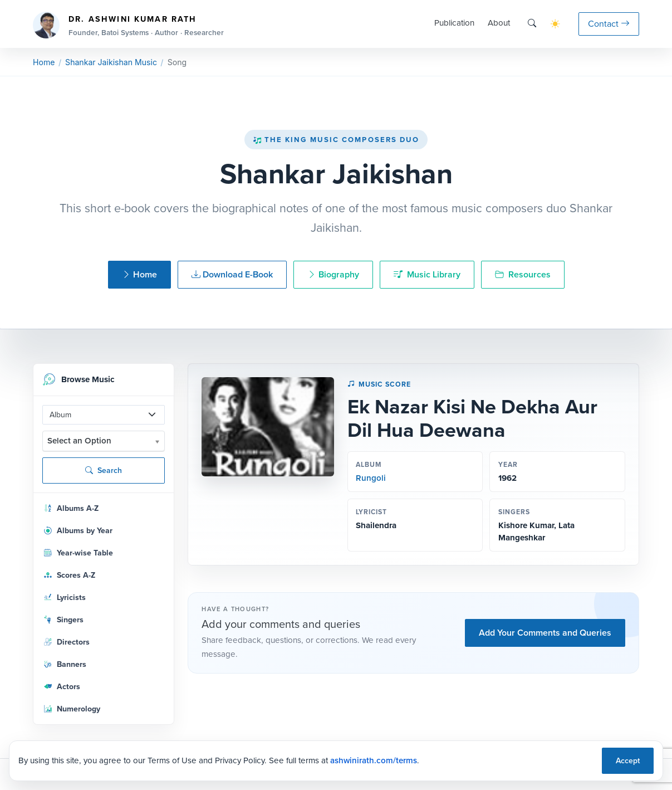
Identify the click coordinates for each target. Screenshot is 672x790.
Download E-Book (232, 274)
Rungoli (371, 478)
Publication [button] (454, 23)
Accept (628, 761)
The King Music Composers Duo (336, 140)
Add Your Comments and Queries (545, 633)
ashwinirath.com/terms (374, 760)
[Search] (532, 24)
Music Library (427, 274)
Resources (523, 274)
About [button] (499, 23)
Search (104, 470)
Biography (333, 274)
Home (44, 62)
